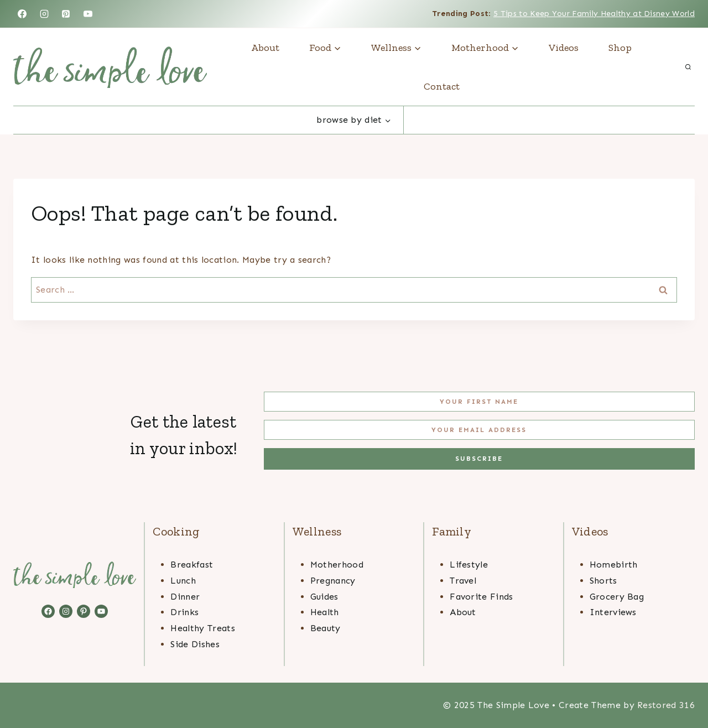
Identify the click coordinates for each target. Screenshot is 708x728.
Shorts (603, 581)
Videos (564, 48)
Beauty (326, 628)
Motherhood (337, 565)
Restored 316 (666, 705)
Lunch (183, 581)
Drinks (184, 612)
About (265, 48)
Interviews (613, 612)
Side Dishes (195, 644)
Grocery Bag (617, 597)
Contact (442, 86)
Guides (324, 597)
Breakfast (192, 565)
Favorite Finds (481, 597)
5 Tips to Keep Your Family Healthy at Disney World (594, 14)
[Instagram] (44, 14)
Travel (463, 581)
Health (325, 612)
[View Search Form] (688, 67)
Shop (620, 48)
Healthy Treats (202, 628)
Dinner (185, 597)
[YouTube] (88, 14)
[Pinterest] (66, 14)
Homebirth (614, 565)
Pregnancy (333, 581)
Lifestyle (469, 565)
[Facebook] (22, 14)
